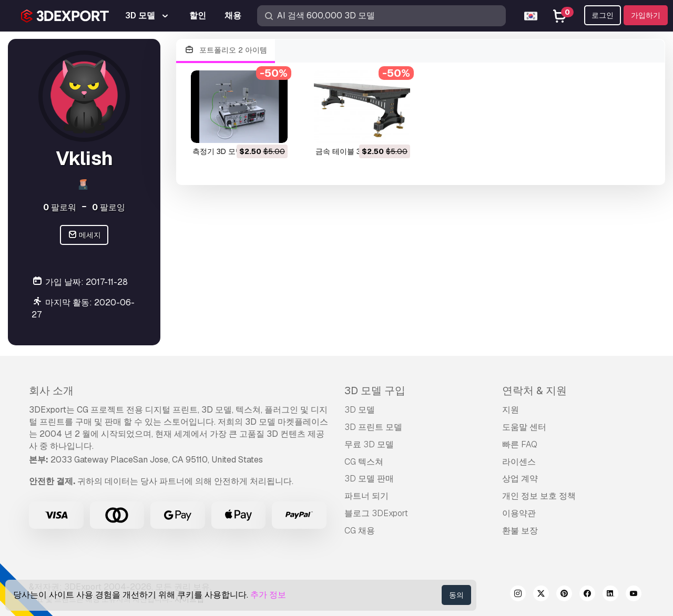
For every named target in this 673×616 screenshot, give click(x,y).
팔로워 (60, 207)
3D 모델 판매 (369, 479)
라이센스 (519, 462)
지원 (511, 410)
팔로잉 (109, 207)
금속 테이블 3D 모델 (349, 151)
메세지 (84, 235)
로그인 (603, 15)
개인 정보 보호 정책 (539, 496)
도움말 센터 (524, 427)
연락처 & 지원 (534, 391)
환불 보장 (520, 531)
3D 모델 (360, 410)
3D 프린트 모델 (373, 427)
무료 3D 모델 (369, 444)
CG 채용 (360, 531)
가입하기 (646, 15)
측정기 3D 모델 (218, 151)
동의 (456, 595)
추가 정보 (268, 595)
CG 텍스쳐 (364, 462)
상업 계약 (520, 479)
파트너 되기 (366, 496)
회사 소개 (51, 391)
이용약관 (519, 513)
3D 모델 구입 (375, 391)
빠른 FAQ (520, 444)
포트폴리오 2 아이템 (226, 50)
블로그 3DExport (376, 513)
